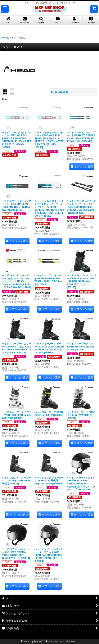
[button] (5, 9)
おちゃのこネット (43, 641)
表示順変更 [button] (60, 92)
